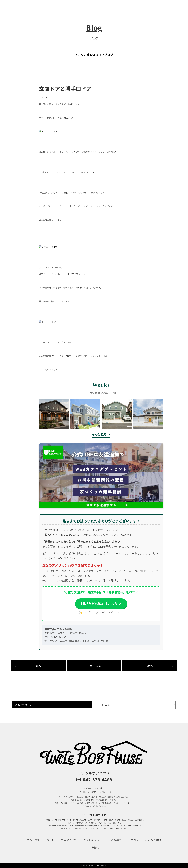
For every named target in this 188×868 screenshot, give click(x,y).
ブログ (135, 840)
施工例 (51, 840)
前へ (38, 666)
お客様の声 (117, 840)
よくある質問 (153, 840)
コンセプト (34, 840)
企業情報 (94, 848)
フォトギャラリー (94, 840)
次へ (150, 666)
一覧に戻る (94, 666)
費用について (69, 840)
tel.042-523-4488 (94, 780)
